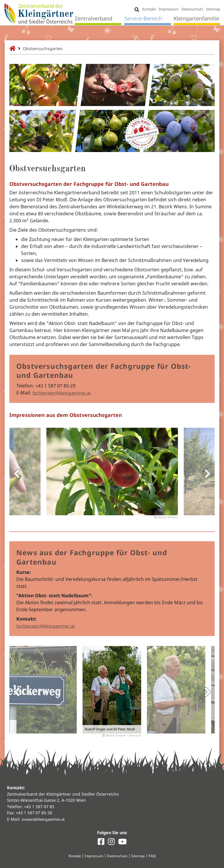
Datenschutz (193, 9)
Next (207, 474)
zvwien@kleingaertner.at (46, 819)
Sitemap (213, 9)
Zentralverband (94, 19)
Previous (17, 474)
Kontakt (149, 9)
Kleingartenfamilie (197, 19)
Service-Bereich (143, 19)
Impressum (169, 9)
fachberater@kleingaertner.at (65, 393)
